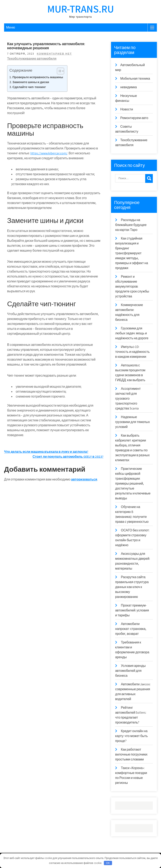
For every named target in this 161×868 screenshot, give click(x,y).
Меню (11, 27)
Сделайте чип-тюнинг (29, 87)
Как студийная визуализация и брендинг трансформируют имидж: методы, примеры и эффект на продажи (132, 253)
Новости (127, 109)
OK (108, 863)
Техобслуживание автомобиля (32, 59)
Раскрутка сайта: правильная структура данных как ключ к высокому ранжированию (132, 587)
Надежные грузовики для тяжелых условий (132, 422)
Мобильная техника (135, 79)
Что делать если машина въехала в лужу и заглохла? (46, 452)
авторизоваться (84, 479)
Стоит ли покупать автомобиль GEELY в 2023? (68, 457)
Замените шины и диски (31, 82)
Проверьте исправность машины (38, 77)
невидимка (129, 87)
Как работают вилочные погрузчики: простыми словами (131, 754)
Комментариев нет (54, 54)
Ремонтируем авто (134, 118)
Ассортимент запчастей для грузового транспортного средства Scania (128, 398)
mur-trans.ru (81, 9)
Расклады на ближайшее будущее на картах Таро (131, 225)
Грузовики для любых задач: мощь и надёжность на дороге (132, 333)
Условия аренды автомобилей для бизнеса (130, 671)
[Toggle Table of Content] (58, 71)
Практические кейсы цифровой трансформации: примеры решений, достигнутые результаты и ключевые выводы (133, 483)
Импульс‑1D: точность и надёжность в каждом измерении (132, 352)
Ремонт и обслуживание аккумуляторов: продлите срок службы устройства (132, 286)
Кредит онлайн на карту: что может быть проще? (131, 736)
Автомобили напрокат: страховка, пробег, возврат (131, 629)
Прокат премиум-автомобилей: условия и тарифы (132, 610)
